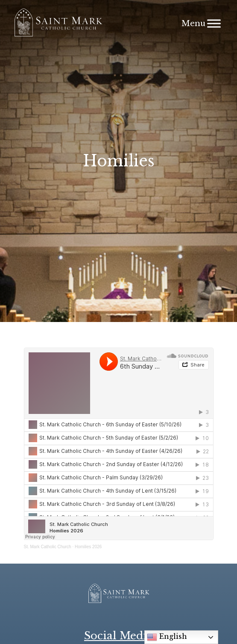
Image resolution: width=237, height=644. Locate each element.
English (167, 637)
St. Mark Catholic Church (48, 547)
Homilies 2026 (88, 547)
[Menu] (214, 23)
